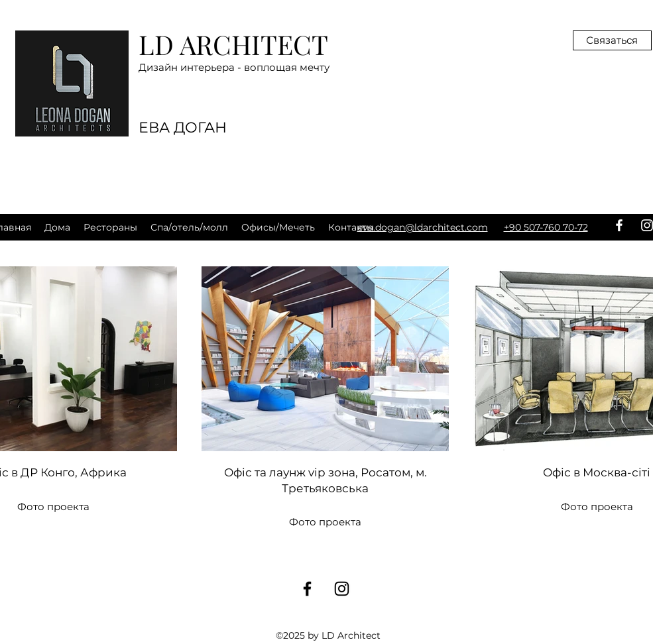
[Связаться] (612, 40)
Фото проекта (325, 522)
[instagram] (342, 589)
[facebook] (619, 225)
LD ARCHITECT (233, 44)
